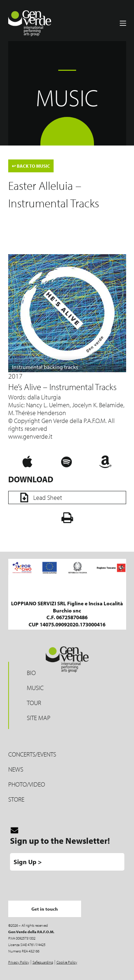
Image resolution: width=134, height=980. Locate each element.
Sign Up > (28, 862)
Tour (34, 703)
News (16, 769)
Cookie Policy (67, 962)
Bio (31, 673)
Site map (39, 718)
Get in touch (45, 909)
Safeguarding (43, 962)
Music (35, 688)
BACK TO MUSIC (31, 166)
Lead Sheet (39, 498)
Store (16, 799)
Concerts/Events (32, 754)
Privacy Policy (19, 962)
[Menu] (123, 23)
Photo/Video (27, 784)
